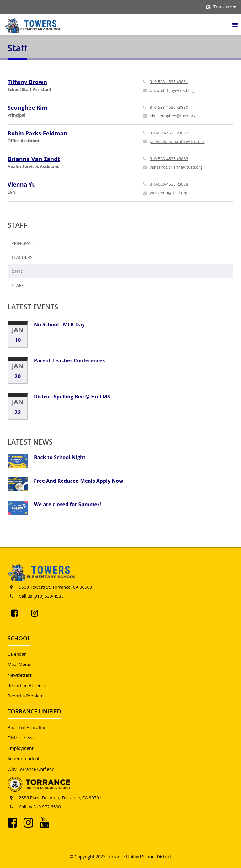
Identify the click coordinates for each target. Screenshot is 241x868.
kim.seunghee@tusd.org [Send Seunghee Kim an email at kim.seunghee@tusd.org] (173, 116)
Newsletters (20, 675)
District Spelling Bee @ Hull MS (72, 397)
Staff (17, 225)
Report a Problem (26, 696)
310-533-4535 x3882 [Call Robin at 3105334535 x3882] (169, 133)
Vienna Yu (22, 184)
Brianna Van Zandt (34, 159)
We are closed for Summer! (67, 504)
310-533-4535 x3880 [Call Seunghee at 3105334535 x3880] (169, 107)
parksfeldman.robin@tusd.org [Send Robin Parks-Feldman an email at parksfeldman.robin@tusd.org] (178, 141)
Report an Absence (27, 685)
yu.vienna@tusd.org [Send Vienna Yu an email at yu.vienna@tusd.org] (169, 193)
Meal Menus (20, 664)
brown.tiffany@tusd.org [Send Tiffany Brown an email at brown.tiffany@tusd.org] (172, 90)
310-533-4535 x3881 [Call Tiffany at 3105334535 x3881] (169, 82)
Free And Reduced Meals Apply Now (79, 481)
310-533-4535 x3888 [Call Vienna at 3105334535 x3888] (169, 184)
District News (21, 738)
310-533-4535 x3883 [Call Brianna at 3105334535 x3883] (169, 159)
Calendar (17, 654)
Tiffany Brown (27, 82)
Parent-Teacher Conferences (69, 360)
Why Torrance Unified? (31, 769)
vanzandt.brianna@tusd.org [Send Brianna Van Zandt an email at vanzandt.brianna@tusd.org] (176, 167)
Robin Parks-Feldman (37, 133)
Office (19, 271)
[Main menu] (235, 25)
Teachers (22, 257)
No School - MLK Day (59, 324)
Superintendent (24, 758)
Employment (21, 748)
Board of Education (27, 727)
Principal (22, 243)
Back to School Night (60, 457)
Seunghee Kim (27, 108)
